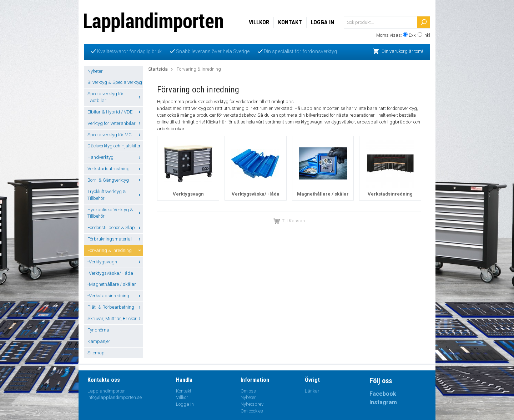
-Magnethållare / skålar (112, 284)
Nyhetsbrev (252, 404)
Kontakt (290, 22)
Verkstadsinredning (390, 194)
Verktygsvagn (188, 194)
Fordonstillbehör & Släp (115, 227)
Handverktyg (115, 157)
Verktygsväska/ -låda (256, 194)
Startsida (158, 69)
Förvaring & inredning (115, 250)
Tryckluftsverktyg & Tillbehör (115, 195)
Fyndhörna (98, 330)
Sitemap (96, 353)
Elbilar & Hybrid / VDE (115, 112)
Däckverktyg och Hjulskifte (115, 146)
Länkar (312, 391)
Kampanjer (99, 341)
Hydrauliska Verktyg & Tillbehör (115, 213)
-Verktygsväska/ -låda (110, 273)
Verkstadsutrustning (115, 169)
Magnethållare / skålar (323, 194)
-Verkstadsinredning (115, 296)
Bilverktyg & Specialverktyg (115, 82)
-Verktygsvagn (115, 262)
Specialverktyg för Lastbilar (115, 97)
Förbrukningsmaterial (115, 239)
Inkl (427, 35)
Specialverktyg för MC (115, 135)
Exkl (413, 35)
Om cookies (252, 411)
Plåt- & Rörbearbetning (115, 307)
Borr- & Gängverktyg (115, 180)
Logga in (322, 22)
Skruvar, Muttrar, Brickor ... (115, 318)
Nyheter (95, 71)
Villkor (259, 22)
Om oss (248, 391)
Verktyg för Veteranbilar (115, 123)
